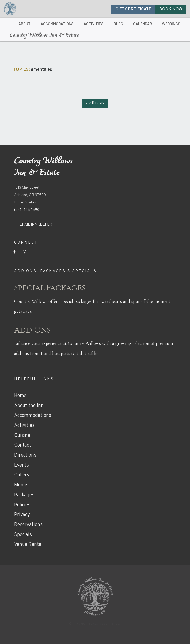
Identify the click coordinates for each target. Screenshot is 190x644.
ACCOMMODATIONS (57, 23)
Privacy (22, 515)
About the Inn (29, 406)
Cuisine (22, 436)
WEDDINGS (171, 23)
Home (20, 396)
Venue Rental (28, 545)
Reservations (28, 525)
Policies (22, 505)
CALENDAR (142, 23)
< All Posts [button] (95, 103)
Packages (24, 495)
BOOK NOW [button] (171, 9)
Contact (23, 445)
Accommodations (33, 416)
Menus (21, 485)
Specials (23, 535)
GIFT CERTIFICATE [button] (133, 9)
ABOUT (24, 23)
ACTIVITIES (94, 23)
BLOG (118, 23)
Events (22, 465)
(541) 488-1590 (27, 210)
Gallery (22, 475)
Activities (24, 426)
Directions (25, 455)
